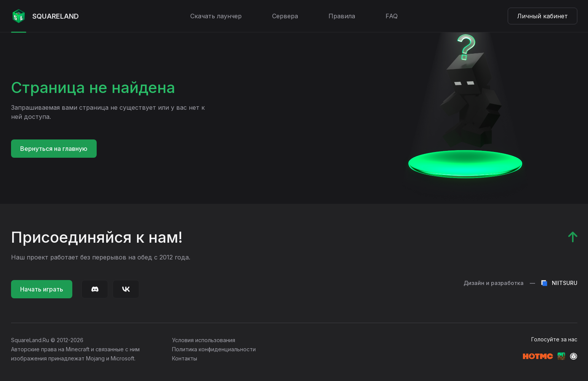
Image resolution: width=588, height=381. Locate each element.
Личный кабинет (543, 16)
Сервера (285, 16)
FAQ (392, 16)
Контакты (185, 358)
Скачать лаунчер (216, 16)
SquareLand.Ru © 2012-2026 (47, 340)
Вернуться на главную (54, 149)
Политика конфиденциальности (214, 349)
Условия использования (204, 340)
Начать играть (42, 289)
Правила (342, 16)
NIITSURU (559, 283)
